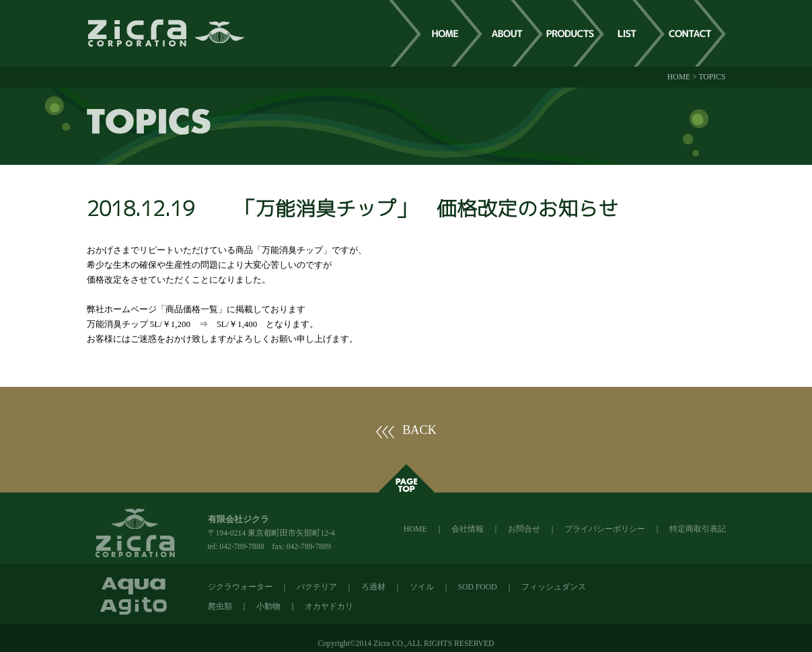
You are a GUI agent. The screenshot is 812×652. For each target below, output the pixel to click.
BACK (419, 430)
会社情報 (468, 529)
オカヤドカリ (329, 607)
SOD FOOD (478, 587)
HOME (679, 77)
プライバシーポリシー (605, 529)
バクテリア (317, 587)
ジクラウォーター (240, 587)
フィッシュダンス (554, 587)
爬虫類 (220, 607)
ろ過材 (373, 587)
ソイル (422, 587)
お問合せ (524, 529)
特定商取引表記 (698, 529)
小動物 (268, 607)
